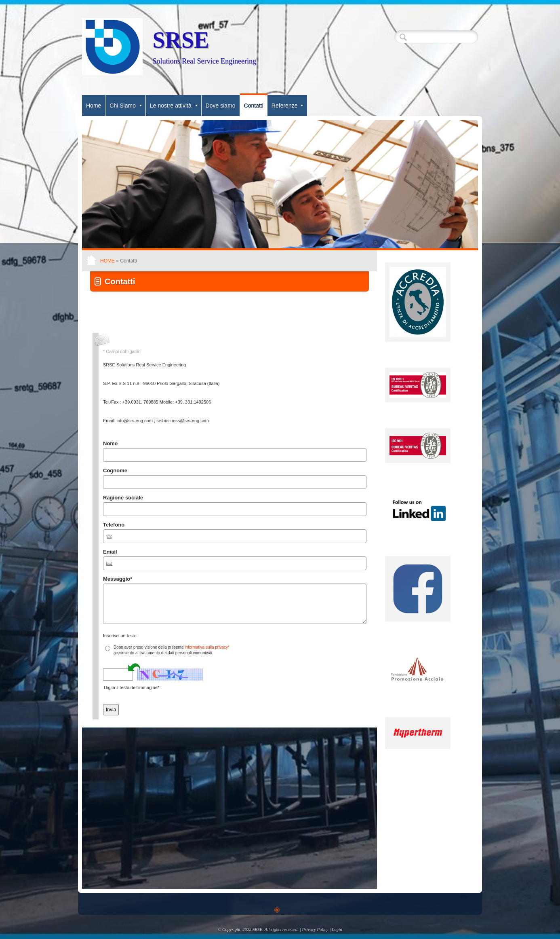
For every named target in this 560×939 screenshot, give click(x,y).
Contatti (254, 106)
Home (94, 106)
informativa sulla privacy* (207, 647)
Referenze (287, 106)
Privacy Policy (315, 929)
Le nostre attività (174, 106)
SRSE (181, 40)
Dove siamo (221, 106)
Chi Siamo (126, 106)
